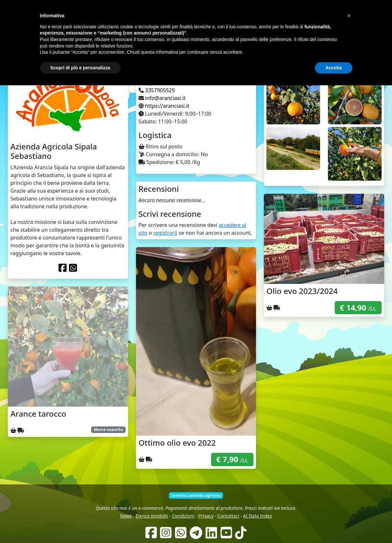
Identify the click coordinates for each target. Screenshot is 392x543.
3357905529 (160, 90)
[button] (349, 473)
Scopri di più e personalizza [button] (80, 525)
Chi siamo (190, 42)
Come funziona (159, 42)
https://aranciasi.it (167, 106)
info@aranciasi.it (165, 98)
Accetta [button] (334, 525)
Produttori (216, 42)
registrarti (165, 233)
